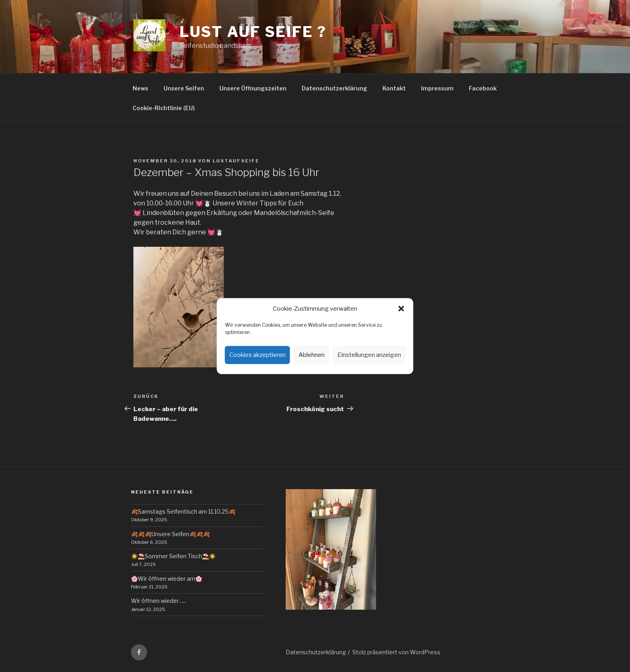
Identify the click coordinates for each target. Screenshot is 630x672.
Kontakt (394, 88)
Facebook (483, 88)
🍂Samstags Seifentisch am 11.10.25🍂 (183, 511)
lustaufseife (236, 161)
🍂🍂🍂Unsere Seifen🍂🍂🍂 (170, 534)
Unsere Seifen (184, 88)
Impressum (437, 88)
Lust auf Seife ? (253, 32)
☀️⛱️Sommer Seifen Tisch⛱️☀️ (173, 556)
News (140, 88)
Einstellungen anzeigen (369, 355)
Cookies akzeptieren (258, 355)
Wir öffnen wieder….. (158, 601)
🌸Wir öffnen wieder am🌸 (167, 579)
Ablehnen (312, 355)
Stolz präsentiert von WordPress (396, 652)
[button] (401, 309)
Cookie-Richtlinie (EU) (164, 108)
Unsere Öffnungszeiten (253, 88)
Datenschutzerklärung (334, 88)
